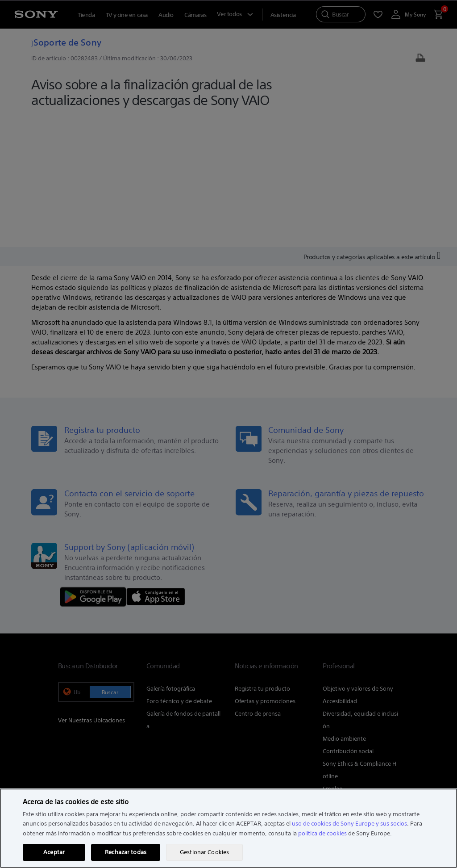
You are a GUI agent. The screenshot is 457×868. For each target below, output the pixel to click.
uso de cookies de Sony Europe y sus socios (349, 824)
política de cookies (322, 833)
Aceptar (54, 852)
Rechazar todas (126, 852)
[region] (228, 828)
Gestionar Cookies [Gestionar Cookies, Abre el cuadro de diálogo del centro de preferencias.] (204, 852)
